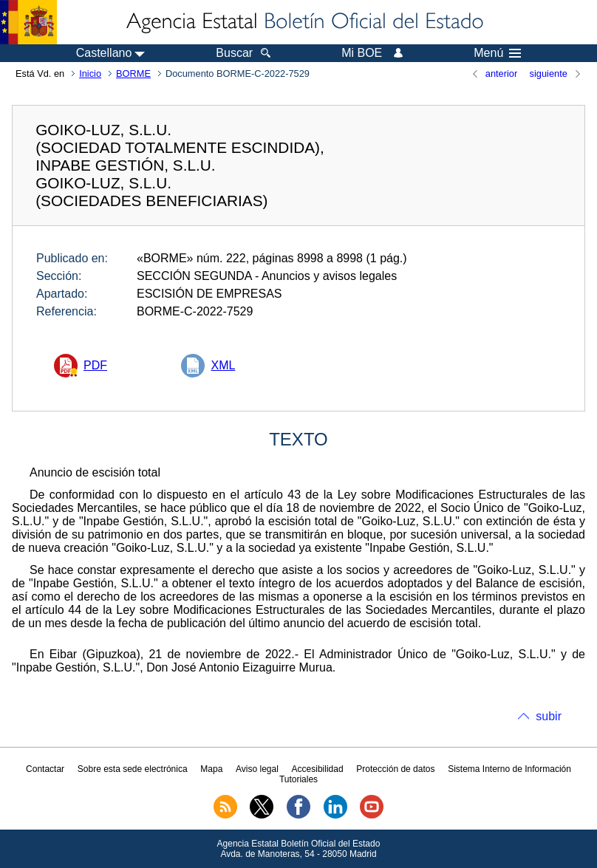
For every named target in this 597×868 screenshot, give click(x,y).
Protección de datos (395, 769)
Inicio (90, 74)
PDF (95, 365)
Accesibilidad (318, 769)
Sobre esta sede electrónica (133, 769)
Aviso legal (257, 769)
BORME (133, 74)
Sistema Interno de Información (509, 769)
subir (549, 716)
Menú (497, 53)
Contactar (45, 769)
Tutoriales (298, 779)
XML (223, 365)
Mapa (211, 769)
